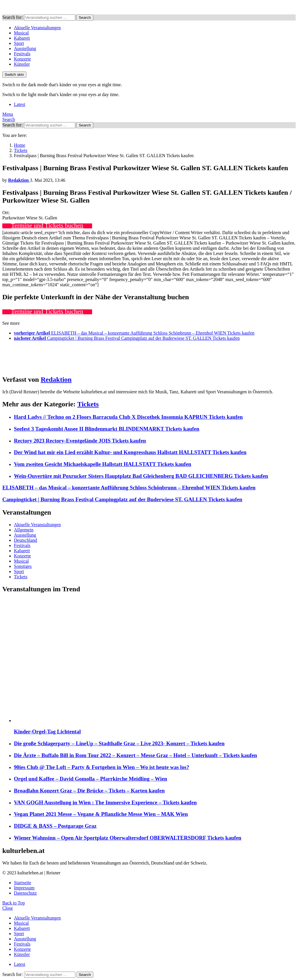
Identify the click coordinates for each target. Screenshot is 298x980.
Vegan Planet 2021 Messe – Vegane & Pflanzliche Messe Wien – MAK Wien (101, 814)
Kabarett (22, 38)
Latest (20, 104)
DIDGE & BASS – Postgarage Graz (55, 826)
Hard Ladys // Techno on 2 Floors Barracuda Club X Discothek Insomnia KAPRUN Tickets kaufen (128, 417)
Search (85, 18)
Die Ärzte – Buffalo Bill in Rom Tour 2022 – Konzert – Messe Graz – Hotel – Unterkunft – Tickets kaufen (136, 755)
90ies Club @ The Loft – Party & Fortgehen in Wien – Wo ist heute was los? (102, 767)
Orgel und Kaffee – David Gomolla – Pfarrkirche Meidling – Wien (91, 779)
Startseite (23, 883)
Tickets (88, 404)
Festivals (22, 54)
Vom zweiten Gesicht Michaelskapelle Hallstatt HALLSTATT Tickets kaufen (103, 464)
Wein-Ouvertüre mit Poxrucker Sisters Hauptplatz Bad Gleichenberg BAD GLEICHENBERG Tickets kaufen (141, 476)
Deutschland (25, 540)
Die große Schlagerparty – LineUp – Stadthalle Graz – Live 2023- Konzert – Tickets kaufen (119, 743)
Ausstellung (25, 48)
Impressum (24, 888)
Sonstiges (23, 566)
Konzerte (22, 59)
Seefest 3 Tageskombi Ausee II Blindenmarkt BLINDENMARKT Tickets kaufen (107, 429)
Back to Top (14, 903)
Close (8, 908)
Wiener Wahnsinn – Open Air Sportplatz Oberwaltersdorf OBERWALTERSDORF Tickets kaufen (128, 838)
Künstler (22, 64)
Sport (19, 43)
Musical (21, 33)
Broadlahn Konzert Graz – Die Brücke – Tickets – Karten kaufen (89, 791)
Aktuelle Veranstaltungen (37, 28)
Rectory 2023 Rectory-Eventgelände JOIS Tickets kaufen (80, 441)
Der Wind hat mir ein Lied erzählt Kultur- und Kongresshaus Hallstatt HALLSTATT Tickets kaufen (130, 452)
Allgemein (24, 530)
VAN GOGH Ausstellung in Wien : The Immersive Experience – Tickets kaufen (105, 802)
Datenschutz (25, 893)
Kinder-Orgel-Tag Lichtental (47, 732)
